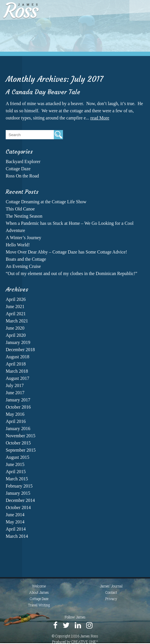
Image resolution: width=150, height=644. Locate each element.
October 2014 (18, 507)
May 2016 (15, 414)
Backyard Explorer (23, 162)
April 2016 (16, 421)
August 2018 (17, 357)
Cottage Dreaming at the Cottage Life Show (46, 202)
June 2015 (15, 464)
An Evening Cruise (23, 266)
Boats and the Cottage (26, 259)
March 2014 (17, 536)
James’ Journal (111, 586)
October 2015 (18, 443)
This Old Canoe (20, 209)
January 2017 (18, 400)
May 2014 (15, 522)
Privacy (111, 599)
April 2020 (16, 335)
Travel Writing (39, 605)
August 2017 (17, 378)
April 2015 (16, 472)
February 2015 (19, 486)
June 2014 (15, 515)
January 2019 (18, 342)
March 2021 (17, 321)
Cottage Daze (18, 169)
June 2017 (15, 393)
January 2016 (18, 429)
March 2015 (17, 479)
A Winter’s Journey (23, 238)
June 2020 (15, 328)
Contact (111, 592)
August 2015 (17, 457)
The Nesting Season (24, 216)
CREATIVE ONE (85, 642)
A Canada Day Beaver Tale (43, 92)
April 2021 (16, 314)
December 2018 (20, 350)
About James (39, 592)
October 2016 (18, 407)
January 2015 (18, 493)
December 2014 (20, 500)
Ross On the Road (22, 176)
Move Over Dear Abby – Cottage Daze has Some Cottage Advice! (66, 252)
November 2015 (21, 436)
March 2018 (17, 371)
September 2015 (21, 450)
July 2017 (15, 385)
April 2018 (16, 364)
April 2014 (16, 529)
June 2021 (15, 306)
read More (100, 118)
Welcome (39, 586)
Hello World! (18, 245)
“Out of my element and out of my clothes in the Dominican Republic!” (71, 273)
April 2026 (16, 299)
